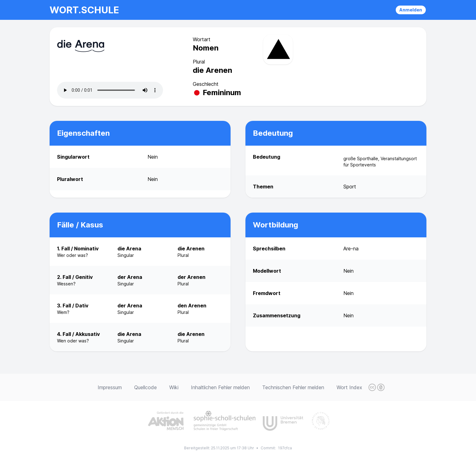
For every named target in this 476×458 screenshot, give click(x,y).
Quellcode (145, 387)
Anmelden (411, 10)
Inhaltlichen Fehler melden (220, 387)
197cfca (285, 448)
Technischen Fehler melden (293, 387)
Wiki (174, 387)
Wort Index (349, 387)
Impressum (110, 387)
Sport (350, 187)
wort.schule (84, 10)
